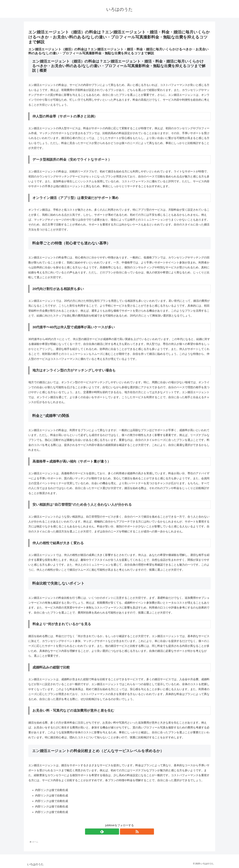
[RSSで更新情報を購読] (123, 832)
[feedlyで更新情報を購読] (116, 832)
